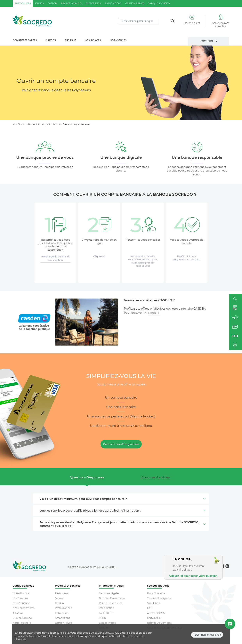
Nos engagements (24, 608)
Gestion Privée (64, 623)
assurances (93, 40)
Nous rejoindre (22, 623)
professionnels (71, 3)
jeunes (39, 3)
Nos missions (20, 598)
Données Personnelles (112, 598)
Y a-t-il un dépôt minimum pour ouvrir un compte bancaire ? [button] (122, 499)
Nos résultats (21, 603)
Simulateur (154, 603)
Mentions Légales (109, 593)
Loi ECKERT (106, 613)
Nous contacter (157, 593)
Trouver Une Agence (159, 598)
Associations (62, 618)
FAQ (150, 608)
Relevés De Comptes (159, 623)
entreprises (93, 3)
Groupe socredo (22, 618)
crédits (51, 40)
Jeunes (59, 598)
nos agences (118, 40)
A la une (18, 613)
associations (113, 3)
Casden (59, 603)
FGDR (102, 618)
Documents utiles (155, 477)
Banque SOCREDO (159, 3)
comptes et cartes (25, 40)
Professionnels (64, 608)
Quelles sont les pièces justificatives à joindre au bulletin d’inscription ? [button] (122, 511)
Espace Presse (107, 623)
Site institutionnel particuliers (42, 124)
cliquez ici (154, 313)
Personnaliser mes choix (207, 637)
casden (52, 3)
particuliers (23, 3)
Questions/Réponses (87, 477)
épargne (70, 40)
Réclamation (106, 608)
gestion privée (135, 3)
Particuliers (62, 593)
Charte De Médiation (111, 603)
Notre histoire (21, 593)
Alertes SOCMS (156, 613)
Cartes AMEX (155, 618)
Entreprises (62, 613)
